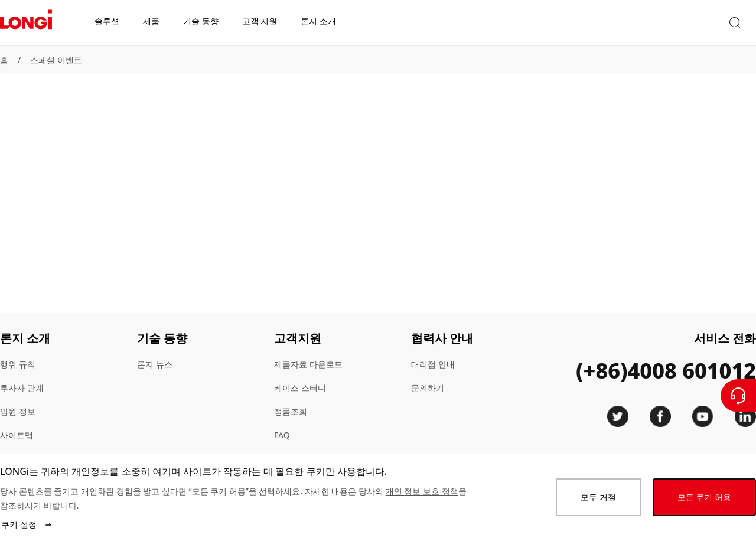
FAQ (282, 435)
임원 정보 (18, 411)
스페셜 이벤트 (56, 60)
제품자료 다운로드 (308, 364)
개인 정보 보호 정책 (422, 491)
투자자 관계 (22, 388)
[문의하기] (738, 396)
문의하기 (428, 388)
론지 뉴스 (155, 364)
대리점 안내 (433, 364)
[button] (654, 23)
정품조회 (291, 411)
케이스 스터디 (300, 388)
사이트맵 (17, 435)
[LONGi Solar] (26, 23)
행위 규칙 (18, 364)
